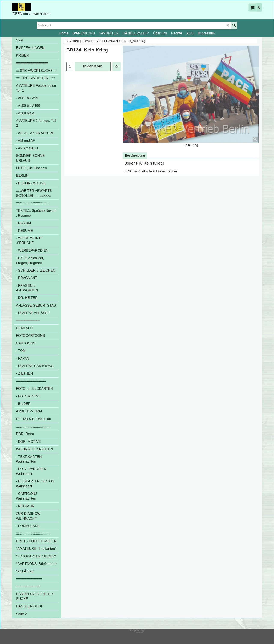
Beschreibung (135, 156)
